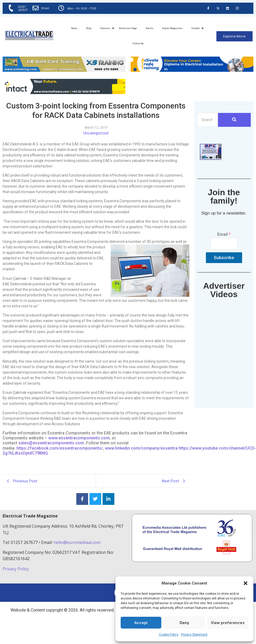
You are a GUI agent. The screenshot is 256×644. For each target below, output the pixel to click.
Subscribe (138, 43)
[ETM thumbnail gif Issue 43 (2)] (211, 158)
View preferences (228, 623)
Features (106, 28)
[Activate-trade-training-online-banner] (192, 70)
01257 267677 (23, 9)
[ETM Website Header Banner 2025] (64, 70)
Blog (89, 28)
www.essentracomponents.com (79, 438)
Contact (196, 28)
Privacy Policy (16, 569)
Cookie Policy (169, 635)
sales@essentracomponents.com (51, 443)
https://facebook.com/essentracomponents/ (60, 448)
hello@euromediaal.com (77, 542)
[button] (246, 583)
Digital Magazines (172, 28)
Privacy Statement (194, 635)
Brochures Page (128, 28)
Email (46, 8)
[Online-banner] (64, 93)
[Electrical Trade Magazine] (29, 36)
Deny (184, 623)
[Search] (208, 120)
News (74, 28)
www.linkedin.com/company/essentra (141, 448)
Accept (141, 623)
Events (150, 28)
